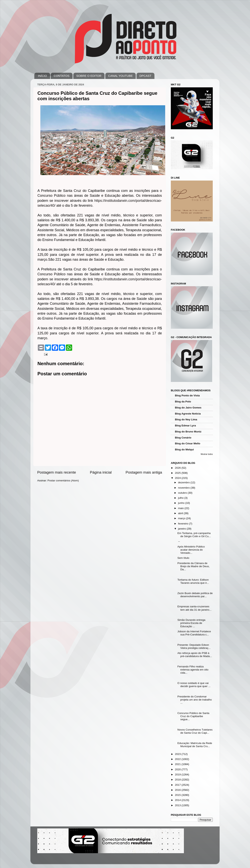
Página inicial (101, 472)
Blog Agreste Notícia (188, 414)
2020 (178, 769)
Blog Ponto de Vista (187, 395)
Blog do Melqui (184, 449)
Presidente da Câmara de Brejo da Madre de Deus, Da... (194, 566)
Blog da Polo (183, 402)
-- (179, 541)
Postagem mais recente (57, 472)
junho (182, 503)
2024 (178, 478)
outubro (183, 493)
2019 (178, 775)
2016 (178, 790)
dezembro (184, 482)
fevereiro (184, 524)
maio (181, 508)
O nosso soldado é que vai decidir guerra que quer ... (194, 685)
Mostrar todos (207, 454)
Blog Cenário (183, 438)
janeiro (182, 529)
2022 (178, 759)
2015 (178, 795)
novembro (184, 488)
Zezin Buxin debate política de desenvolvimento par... (195, 595)
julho (181, 498)
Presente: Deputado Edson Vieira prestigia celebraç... (194, 646)
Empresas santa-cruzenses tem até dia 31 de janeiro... (195, 608)
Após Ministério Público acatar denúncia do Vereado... (191, 550)
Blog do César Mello (188, 443)
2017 (178, 785)
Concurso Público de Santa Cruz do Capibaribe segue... (193, 716)
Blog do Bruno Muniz (188, 432)
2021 (178, 764)
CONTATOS (62, 76)
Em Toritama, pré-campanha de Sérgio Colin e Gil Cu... (194, 535)
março (182, 518)
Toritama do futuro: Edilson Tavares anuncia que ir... (193, 581)
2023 (178, 754)
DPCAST (145, 76)
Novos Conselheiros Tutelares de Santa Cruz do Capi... (195, 731)
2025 (178, 473)
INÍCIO (43, 76)
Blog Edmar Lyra (185, 426)
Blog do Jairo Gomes (188, 408)
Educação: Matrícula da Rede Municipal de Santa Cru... (195, 745)
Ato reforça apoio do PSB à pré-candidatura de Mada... (195, 655)
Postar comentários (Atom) (63, 481)
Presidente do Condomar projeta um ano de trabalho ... (195, 700)
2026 (178, 468)
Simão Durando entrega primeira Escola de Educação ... (191, 623)
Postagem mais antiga (144, 472)
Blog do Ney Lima (186, 419)
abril (181, 513)
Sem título (183, 558)
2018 (178, 780)
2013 (178, 805)
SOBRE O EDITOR (89, 76)
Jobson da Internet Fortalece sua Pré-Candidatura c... (194, 633)
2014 (178, 800)
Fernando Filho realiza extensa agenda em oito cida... (193, 670)
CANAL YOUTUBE (121, 76)
